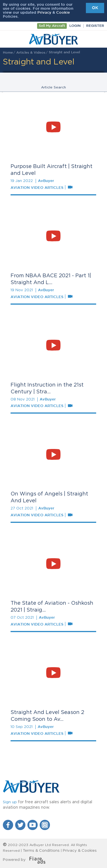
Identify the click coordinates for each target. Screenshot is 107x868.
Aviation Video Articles (37, 188)
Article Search (53, 87)
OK (95, 8)
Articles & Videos (31, 53)
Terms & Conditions (41, 851)
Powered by (24, 860)
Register (95, 26)
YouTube (33, 825)
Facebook (8, 825)
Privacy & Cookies (80, 851)
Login (75, 26)
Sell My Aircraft (52, 26)
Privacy (44, 13)
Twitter (20, 825)
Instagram (45, 825)
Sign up (10, 802)
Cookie (63, 13)
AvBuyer (53, 39)
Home (8, 53)
